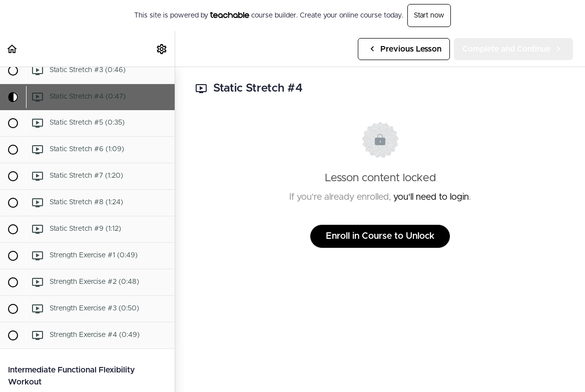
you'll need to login (431, 197)
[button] (13, 49)
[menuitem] (162, 49)
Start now (429, 16)
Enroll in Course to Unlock (380, 236)
